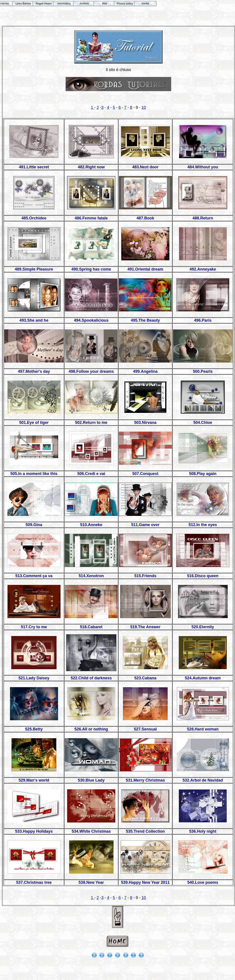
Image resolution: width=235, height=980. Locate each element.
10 (144, 108)
